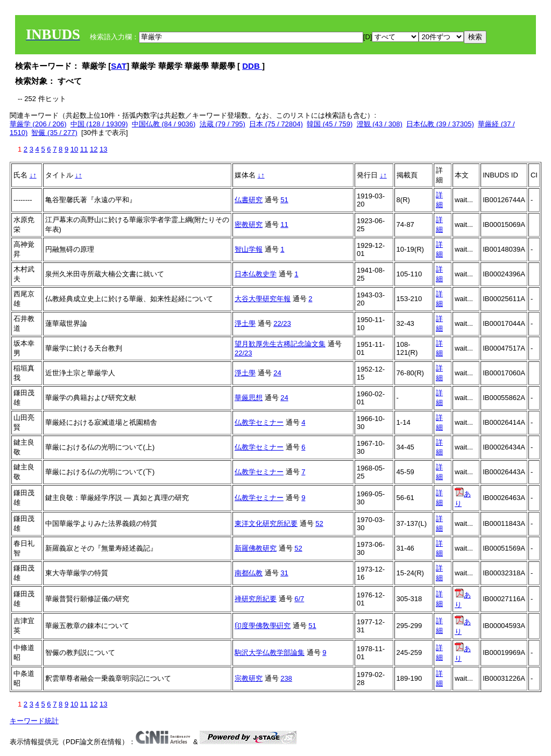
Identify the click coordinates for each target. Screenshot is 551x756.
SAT (119, 66)
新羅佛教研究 (256, 548)
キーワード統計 (34, 721)
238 (286, 678)
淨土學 (245, 323)
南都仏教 (249, 573)
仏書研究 (249, 200)
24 (277, 373)
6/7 (299, 599)
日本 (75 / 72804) (276, 124)
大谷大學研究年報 (263, 299)
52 (319, 523)
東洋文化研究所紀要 (266, 523)
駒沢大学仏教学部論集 (270, 652)
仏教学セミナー (259, 422)
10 (74, 149)
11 (84, 149)
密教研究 (249, 224)
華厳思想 (249, 398)
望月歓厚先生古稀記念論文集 (280, 344)
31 (284, 573)
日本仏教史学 (256, 274)
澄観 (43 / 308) (380, 124)
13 (103, 149)
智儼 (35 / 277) (54, 133)
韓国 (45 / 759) (330, 124)
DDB (252, 66)
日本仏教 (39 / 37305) (440, 124)
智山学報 (249, 249)
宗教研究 (249, 678)
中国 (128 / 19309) (99, 124)
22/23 (282, 323)
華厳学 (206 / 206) (38, 124)
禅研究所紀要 (256, 599)
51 (284, 200)
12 (94, 149)
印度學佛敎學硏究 (263, 626)
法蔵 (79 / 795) (222, 124)
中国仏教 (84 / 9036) (164, 124)
